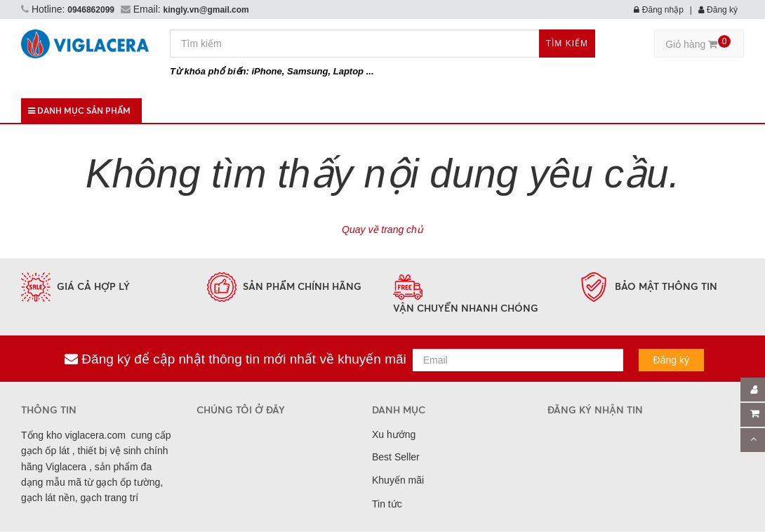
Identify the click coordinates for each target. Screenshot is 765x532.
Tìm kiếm (567, 44)
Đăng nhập (658, 10)
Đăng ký (718, 10)
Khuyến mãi (398, 480)
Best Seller (396, 457)
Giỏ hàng (698, 42)
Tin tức (387, 504)
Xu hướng (394, 434)
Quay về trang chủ (382, 230)
